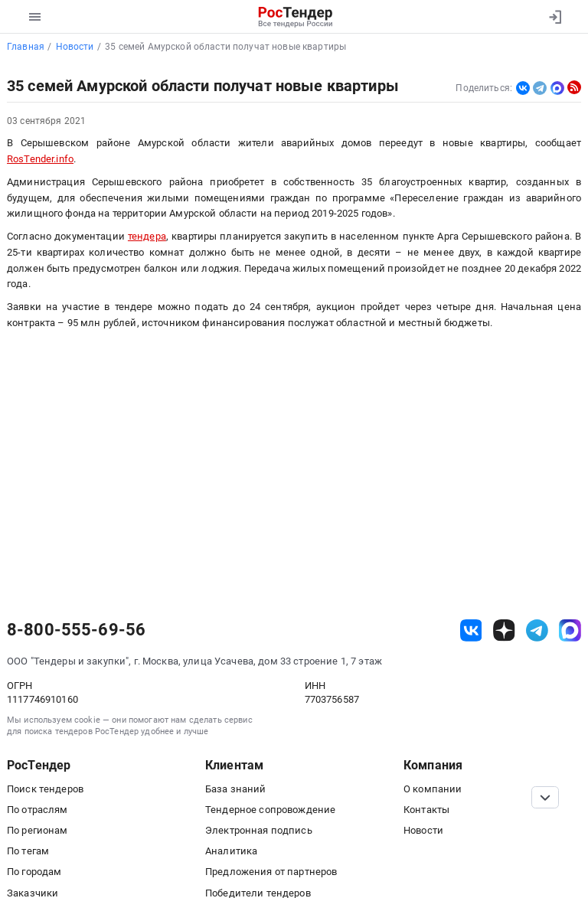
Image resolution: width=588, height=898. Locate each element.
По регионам (38, 830)
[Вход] (555, 17)
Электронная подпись (259, 830)
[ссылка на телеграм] (537, 630)
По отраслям (38, 810)
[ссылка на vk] (471, 630)
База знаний (236, 789)
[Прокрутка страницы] (545, 797)
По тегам (28, 851)
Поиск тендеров (45, 789)
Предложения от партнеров (271, 872)
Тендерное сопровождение (270, 810)
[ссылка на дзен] (504, 630)
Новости (423, 830)
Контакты (426, 810)
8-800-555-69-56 (76, 630)
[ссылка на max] (570, 630)
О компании (433, 789)
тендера (147, 236)
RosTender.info (40, 159)
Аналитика (231, 851)
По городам (34, 872)
